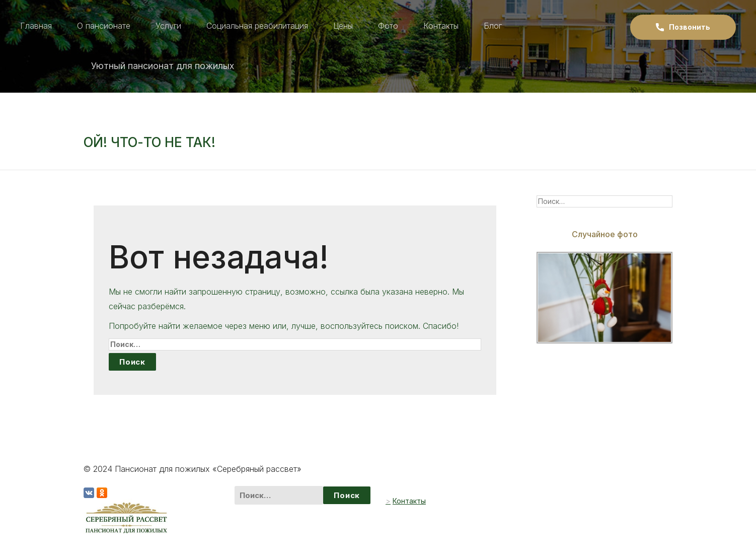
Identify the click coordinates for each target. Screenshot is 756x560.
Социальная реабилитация (257, 26)
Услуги (168, 26)
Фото (388, 26)
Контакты (441, 26)
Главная (36, 26)
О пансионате (104, 26)
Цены (343, 26)
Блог (493, 26)
